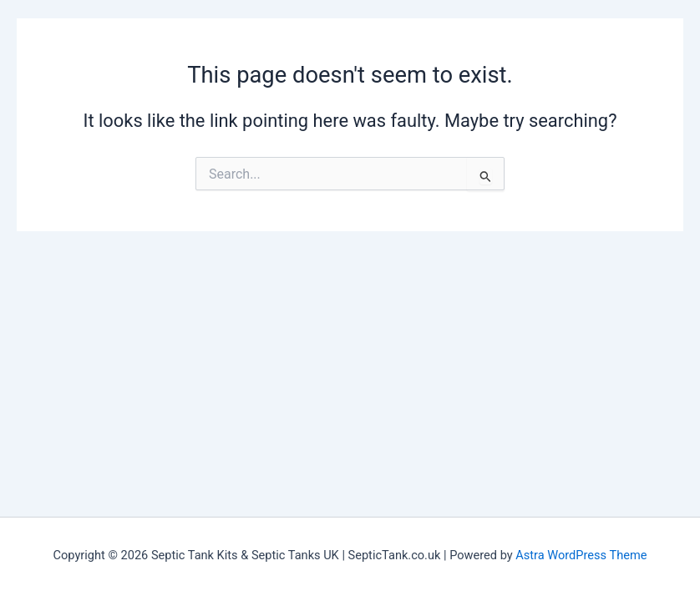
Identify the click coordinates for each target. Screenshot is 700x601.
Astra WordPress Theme (581, 555)
